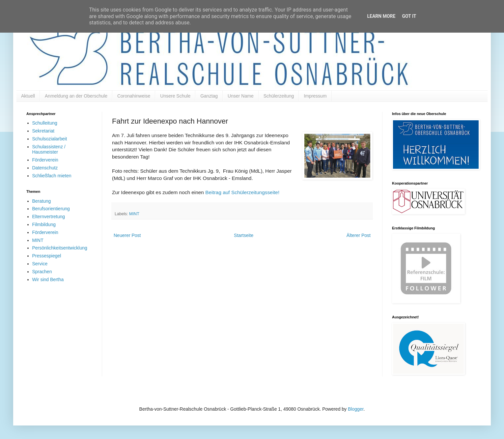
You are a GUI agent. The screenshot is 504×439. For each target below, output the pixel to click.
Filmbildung (44, 224)
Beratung (42, 201)
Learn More (381, 16)
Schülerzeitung (279, 96)
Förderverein (45, 160)
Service (40, 264)
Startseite (244, 235)
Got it (409, 16)
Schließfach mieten (52, 176)
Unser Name (241, 96)
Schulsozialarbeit (50, 139)
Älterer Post (359, 235)
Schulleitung (45, 123)
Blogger (356, 409)
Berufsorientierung (51, 209)
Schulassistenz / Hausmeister (49, 149)
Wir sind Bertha (48, 279)
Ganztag (209, 96)
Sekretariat (43, 131)
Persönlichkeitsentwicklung (60, 248)
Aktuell (28, 96)
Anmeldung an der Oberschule (76, 96)
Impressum (315, 96)
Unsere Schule (175, 96)
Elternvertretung (49, 217)
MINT (134, 214)
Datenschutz (45, 168)
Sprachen (42, 272)
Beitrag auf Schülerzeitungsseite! (242, 192)
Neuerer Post (127, 235)
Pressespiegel (47, 256)
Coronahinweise (134, 96)
